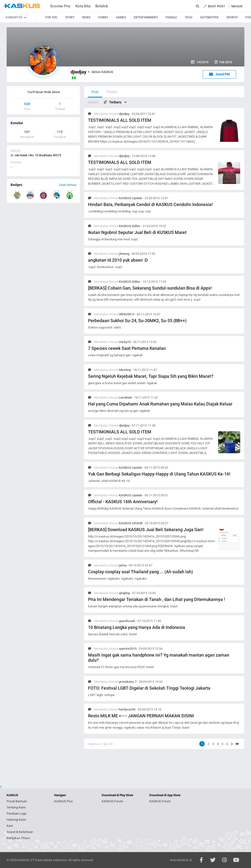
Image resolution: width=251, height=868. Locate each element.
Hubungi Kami (16, 820)
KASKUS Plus (63, 801)
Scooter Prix (60, 6)
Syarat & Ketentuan (20, 832)
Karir (10, 826)
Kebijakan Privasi (19, 838)
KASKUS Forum (112, 801)
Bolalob (102, 6)
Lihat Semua (68, 185)
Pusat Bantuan (17, 801)
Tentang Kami (16, 807)
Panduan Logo (17, 813)
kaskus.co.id (22, 6)
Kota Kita (83, 6)
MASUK (237, 6)
